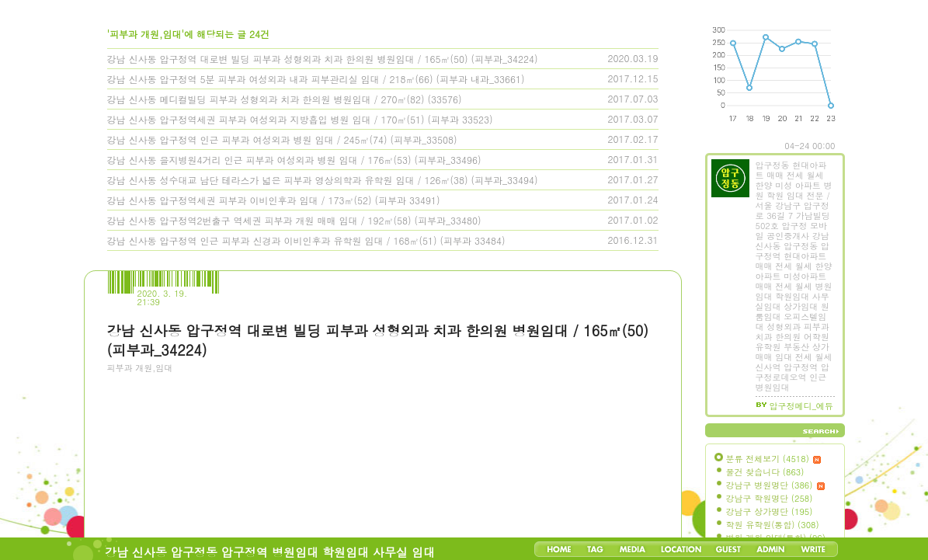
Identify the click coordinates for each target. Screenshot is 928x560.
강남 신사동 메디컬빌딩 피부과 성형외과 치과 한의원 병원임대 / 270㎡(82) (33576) (285, 99)
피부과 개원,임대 (140, 368)
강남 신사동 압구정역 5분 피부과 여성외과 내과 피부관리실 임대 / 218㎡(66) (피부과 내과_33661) (316, 79)
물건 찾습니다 (765, 472)
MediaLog (632, 549)
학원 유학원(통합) (773, 525)
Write (813, 549)
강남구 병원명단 (776, 485)
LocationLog (680, 549)
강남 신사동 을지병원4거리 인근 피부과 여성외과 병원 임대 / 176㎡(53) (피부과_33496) (294, 160)
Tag (595, 549)
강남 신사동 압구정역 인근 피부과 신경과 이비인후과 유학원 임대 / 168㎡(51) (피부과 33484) (306, 240)
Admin (771, 549)
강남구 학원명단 (770, 498)
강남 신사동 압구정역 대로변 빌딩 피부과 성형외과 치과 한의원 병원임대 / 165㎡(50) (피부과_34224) (323, 59)
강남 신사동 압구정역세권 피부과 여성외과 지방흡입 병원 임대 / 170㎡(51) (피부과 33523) (300, 119)
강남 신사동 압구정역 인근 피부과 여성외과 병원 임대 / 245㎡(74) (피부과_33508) (282, 139)
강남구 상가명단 (770, 511)
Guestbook (728, 549)
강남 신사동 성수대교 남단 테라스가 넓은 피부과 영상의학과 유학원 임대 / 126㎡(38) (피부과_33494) (323, 180)
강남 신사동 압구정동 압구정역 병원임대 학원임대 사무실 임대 (270, 552)
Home (559, 549)
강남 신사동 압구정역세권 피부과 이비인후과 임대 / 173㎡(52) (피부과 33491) (274, 200)
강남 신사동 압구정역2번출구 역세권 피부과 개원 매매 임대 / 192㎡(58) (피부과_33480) (294, 220)
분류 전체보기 (774, 459)
